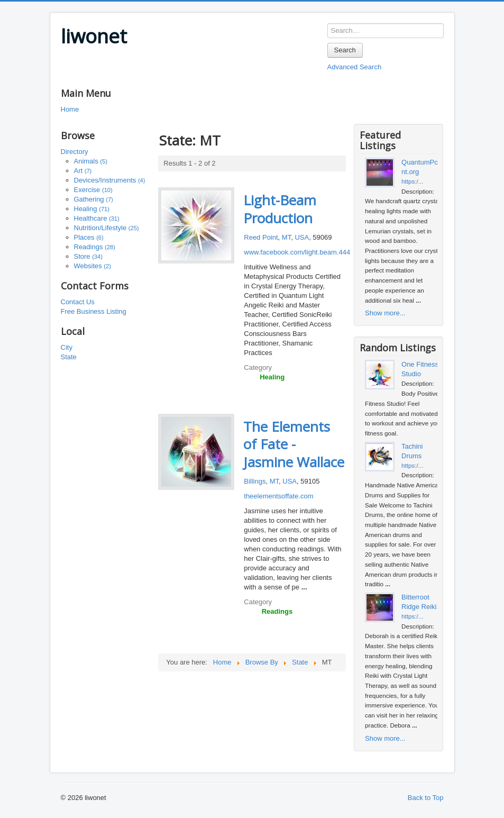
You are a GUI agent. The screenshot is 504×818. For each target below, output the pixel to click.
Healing (92, 209)
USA (302, 237)
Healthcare (97, 218)
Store (88, 256)
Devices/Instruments (110, 180)
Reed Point (261, 237)
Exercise (93, 190)
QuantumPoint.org (420, 167)
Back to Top (426, 798)
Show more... (385, 313)
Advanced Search (355, 67)
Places (89, 237)
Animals (91, 161)
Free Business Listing (94, 311)
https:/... (413, 181)
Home (70, 109)
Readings (95, 247)
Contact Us (78, 302)
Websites (93, 266)
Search (345, 50)
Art (83, 171)
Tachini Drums (412, 451)
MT (286, 237)
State (69, 357)
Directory (75, 152)
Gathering (94, 199)
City (67, 347)
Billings (255, 481)
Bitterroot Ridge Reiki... (422, 602)
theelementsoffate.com (278, 496)
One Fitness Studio (420, 369)
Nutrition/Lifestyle (107, 228)
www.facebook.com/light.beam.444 (297, 252)
